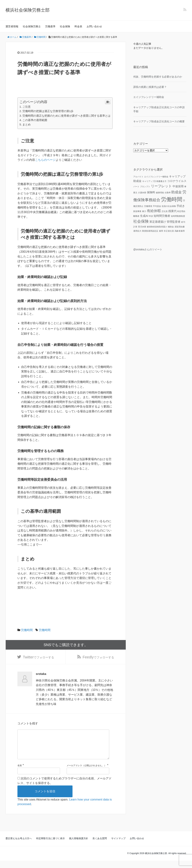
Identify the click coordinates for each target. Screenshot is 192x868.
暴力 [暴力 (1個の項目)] (144, 211)
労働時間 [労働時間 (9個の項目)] (172, 199)
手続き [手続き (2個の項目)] (181, 206)
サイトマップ (118, 846)
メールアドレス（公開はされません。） (86, 773)
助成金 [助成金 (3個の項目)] (176, 192)
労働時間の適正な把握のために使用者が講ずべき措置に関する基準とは (66, 116)
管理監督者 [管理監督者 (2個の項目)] (174, 222)
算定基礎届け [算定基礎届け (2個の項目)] (158, 222)
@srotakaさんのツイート (148, 249)
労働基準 (50, 26)
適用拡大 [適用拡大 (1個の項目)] (137, 231)
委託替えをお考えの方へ (19, 846)
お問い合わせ (94, 26)
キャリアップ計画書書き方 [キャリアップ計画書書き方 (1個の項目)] (154, 181)
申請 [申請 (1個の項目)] (151, 216)
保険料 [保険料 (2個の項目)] (151, 192)
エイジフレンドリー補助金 (149, 97)
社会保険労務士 (32, 26)
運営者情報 (12, 26)
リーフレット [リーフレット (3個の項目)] (161, 186)
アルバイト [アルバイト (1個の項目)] (138, 177)
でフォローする (39, 658)
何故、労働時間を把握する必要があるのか (158, 77)
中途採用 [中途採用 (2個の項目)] (178, 186)
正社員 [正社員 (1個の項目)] (165, 211)
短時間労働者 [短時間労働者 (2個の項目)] (162, 216)
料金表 (78, 26)
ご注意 (27, 107)
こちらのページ (45, 160)
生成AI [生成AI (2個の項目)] (144, 216)
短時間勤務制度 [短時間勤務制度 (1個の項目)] (178, 216)
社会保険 (65, 26)
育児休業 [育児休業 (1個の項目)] (142, 227)
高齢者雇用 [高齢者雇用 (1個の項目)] (180, 231)
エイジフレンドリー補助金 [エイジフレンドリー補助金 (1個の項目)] (156, 177)
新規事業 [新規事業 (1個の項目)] (137, 211)
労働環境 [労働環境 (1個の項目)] (148, 206)
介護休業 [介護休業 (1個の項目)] (142, 193)
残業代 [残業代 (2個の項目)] (172, 211)
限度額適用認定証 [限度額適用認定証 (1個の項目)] (150, 231)
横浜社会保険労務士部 (28, 10)
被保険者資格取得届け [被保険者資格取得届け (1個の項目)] (157, 227)
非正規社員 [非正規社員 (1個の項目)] (169, 231)
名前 (20, 773)
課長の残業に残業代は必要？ (150, 87)
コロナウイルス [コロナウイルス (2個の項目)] (177, 181)
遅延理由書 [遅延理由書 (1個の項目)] (180, 227)
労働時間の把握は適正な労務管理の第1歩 (48, 111)
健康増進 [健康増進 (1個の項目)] (160, 193)
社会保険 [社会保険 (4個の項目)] (141, 221)
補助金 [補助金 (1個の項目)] (171, 227)
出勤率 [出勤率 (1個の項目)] (168, 193)
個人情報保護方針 (79, 846)
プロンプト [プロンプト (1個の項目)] (145, 187)
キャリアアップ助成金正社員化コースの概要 (159, 121)
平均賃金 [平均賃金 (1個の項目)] (157, 206)
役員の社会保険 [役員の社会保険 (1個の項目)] (169, 206)
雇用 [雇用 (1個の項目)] (161, 231)
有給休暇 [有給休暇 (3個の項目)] (154, 211)
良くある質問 (100, 846)
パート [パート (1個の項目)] (136, 187)
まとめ (27, 124)
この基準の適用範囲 (35, 120)
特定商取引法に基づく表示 (50, 846)
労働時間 (27, 630)
